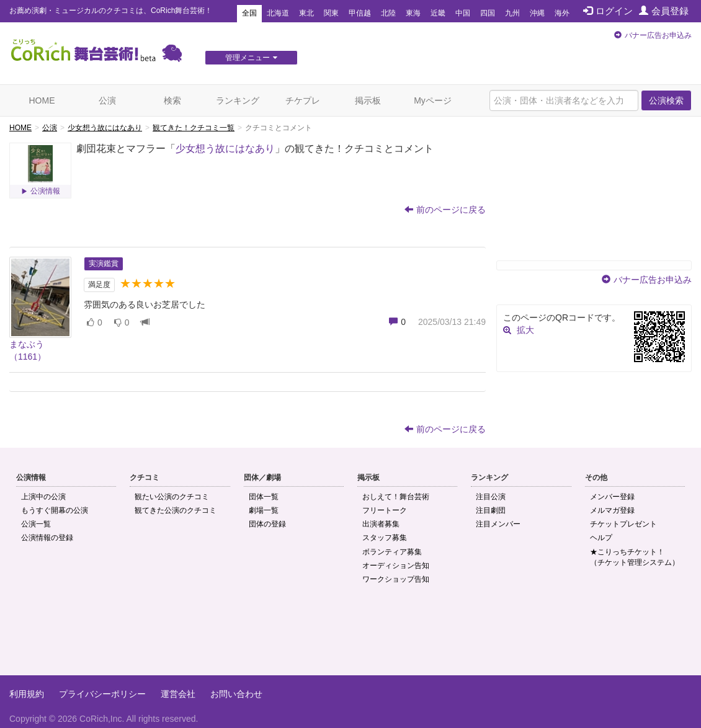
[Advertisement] (351, 635)
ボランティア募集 (392, 552)
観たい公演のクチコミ (172, 497)
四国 (488, 13)
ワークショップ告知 (396, 579)
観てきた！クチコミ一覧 (194, 128)
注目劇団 (491, 510)
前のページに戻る (445, 210)
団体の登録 (267, 524)
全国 (249, 13)
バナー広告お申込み (658, 35)
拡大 (525, 330)
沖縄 (537, 13)
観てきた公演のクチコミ (176, 510)
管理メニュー (251, 58)
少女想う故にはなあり (105, 128)
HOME (42, 100)
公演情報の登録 (47, 538)
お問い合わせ (236, 694)
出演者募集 (381, 524)
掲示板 (368, 100)
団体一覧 (264, 497)
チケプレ (303, 100)
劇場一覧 (264, 510)
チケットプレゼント (623, 524)
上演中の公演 (43, 497)
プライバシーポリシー (102, 694)
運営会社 (178, 694)
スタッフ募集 (385, 538)
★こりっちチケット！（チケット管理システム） (635, 557)
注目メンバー (498, 524)
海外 (562, 13)
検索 (172, 100)
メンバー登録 (612, 497)
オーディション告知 (396, 566)
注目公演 (491, 497)
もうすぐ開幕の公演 (55, 510)
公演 (107, 100)
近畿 (438, 13)
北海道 (278, 13)
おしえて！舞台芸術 (396, 497)
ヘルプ (601, 538)
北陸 (388, 13)
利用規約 (27, 694)
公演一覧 (36, 524)
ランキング (238, 100)
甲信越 (360, 13)
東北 (306, 13)
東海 (413, 13)
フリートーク (385, 510)
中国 (463, 13)
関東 (331, 13)
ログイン (608, 11)
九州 (512, 13)
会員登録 (664, 11)
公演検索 (666, 100)
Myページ (433, 100)
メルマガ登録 (612, 510)
